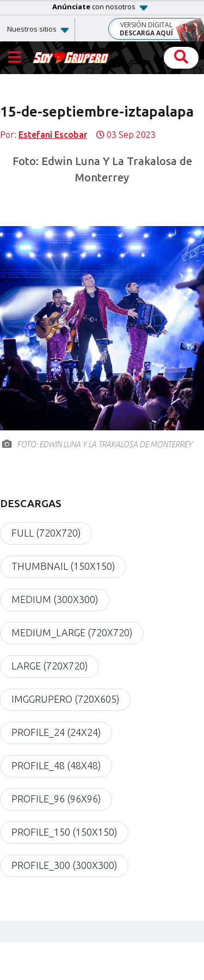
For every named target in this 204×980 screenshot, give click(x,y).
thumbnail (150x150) (63, 567)
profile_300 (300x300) (64, 866)
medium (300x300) (55, 600)
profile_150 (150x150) (64, 832)
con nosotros (94, 7)
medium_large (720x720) (72, 633)
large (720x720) (50, 666)
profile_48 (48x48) (56, 766)
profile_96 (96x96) (56, 799)
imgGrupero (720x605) (65, 699)
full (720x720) (46, 533)
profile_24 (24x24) (56, 733)
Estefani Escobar (53, 135)
